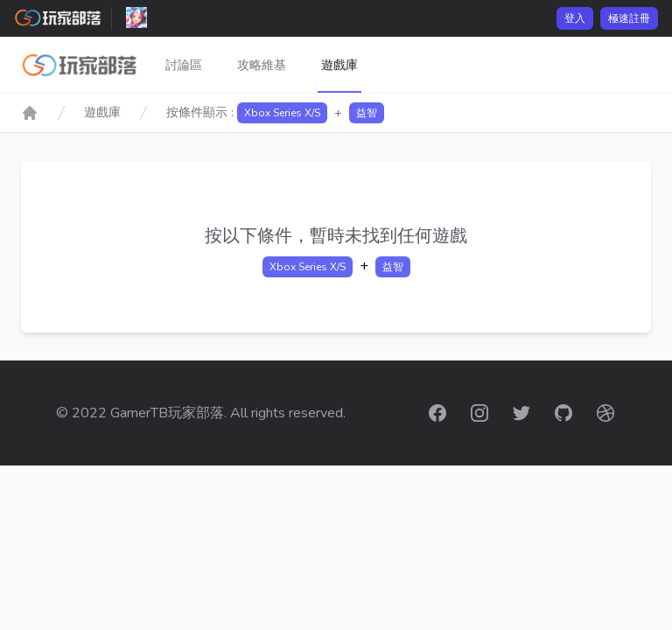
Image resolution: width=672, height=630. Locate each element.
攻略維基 (262, 65)
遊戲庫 (339, 65)
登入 (575, 18)
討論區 (184, 65)
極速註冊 (629, 18)
